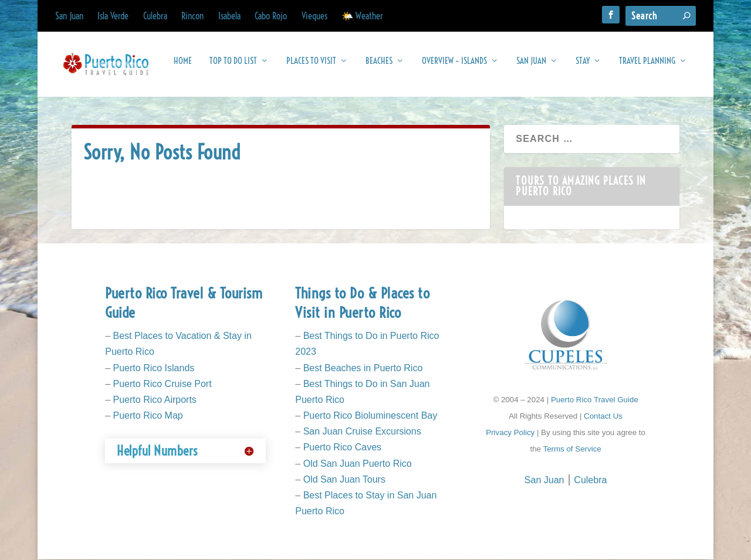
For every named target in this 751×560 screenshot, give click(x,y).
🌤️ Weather (362, 16)
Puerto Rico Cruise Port (163, 384)
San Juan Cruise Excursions (362, 432)
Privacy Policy (510, 433)
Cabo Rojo (271, 16)
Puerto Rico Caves (342, 448)
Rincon (192, 16)
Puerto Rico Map (148, 416)
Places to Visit (311, 67)
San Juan (69, 16)
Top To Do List (233, 67)
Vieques (314, 16)
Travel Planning (647, 67)
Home (183, 67)
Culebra (155, 16)
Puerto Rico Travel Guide (595, 400)
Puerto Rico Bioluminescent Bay (371, 416)
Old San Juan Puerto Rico (358, 464)
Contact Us (603, 417)
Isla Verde (113, 16)
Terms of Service (572, 449)
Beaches (379, 67)
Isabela (229, 16)
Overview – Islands (454, 67)
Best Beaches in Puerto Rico (363, 368)
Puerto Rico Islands (154, 368)
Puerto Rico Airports (155, 400)
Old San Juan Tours (344, 480)
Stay (583, 67)
